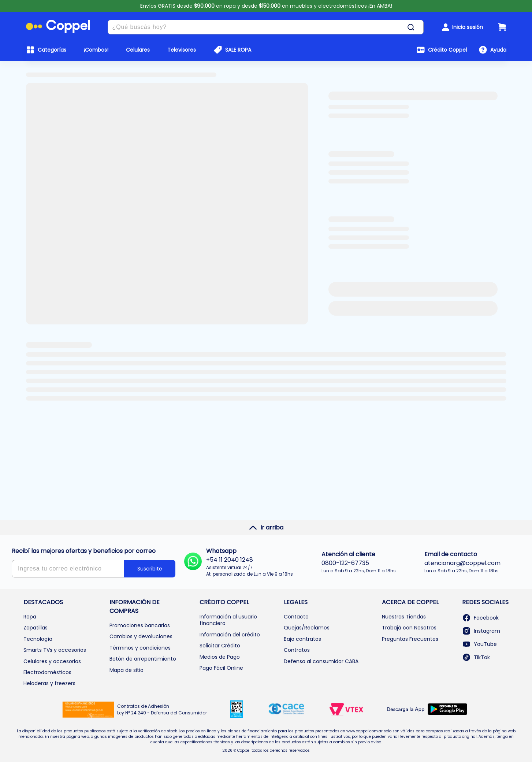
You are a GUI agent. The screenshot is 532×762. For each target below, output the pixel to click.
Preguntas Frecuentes (410, 639)
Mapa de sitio (127, 670)
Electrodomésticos (47, 672)
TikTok (476, 657)
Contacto (296, 617)
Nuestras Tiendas (404, 617)
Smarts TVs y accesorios (55, 650)
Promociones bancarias (140, 625)
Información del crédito (230, 635)
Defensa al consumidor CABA (321, 661)
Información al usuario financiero (228, 620)
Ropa (30, 617)
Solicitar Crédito (220, 646)
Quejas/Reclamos (307, 628)
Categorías (52, 50)
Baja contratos (302, 639)
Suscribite (150, 569)
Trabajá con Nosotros (409, 628)
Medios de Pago (220, 657)
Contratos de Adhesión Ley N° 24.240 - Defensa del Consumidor (162, 709)
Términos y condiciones (140, 648)
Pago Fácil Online (221, 668)
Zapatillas (36, 628)
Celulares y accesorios (52, 661)
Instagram (481, 631)
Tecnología (38, 639)
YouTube (479, 644)
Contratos (297, 650)
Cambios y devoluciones (141, 636)
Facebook (480, 618)
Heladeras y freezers (49, 683)
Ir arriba (266, 528)
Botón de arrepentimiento (143, 659)
